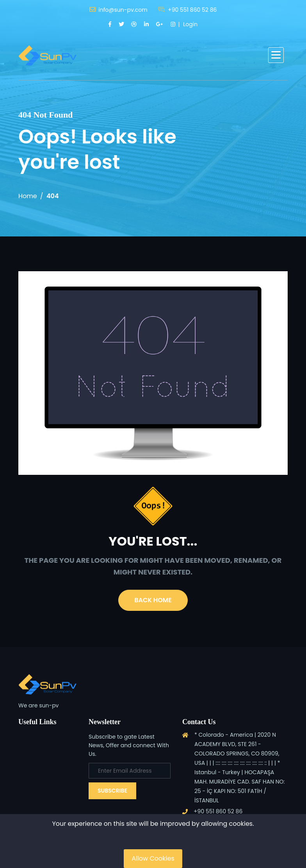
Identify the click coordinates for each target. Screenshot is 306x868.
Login (190, 24)
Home (28, 196)
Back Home (153, 600)
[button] (276, 55)
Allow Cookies (153, 858)
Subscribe (112, 791)
